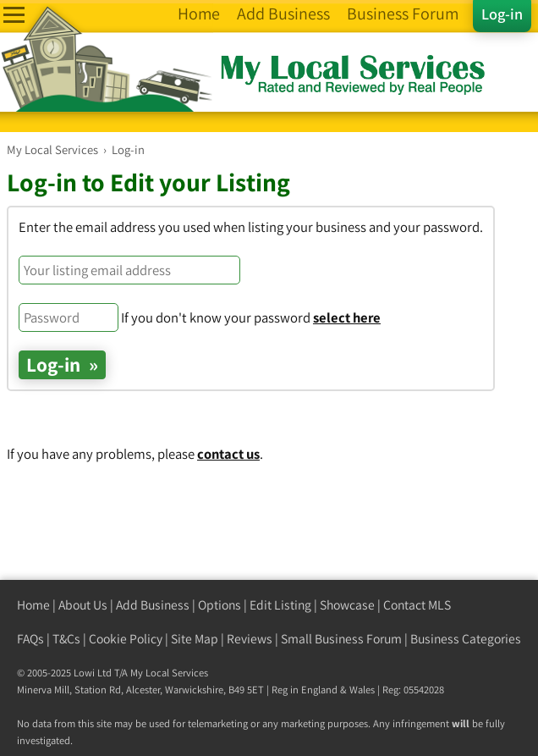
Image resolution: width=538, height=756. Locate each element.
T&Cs (66, 639)
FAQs (30, 639)
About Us (83, 605)
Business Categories (466, 639)
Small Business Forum (341, 639)
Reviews (250, 639)
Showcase (347, 605)
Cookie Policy (126, 639)
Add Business (153, 605)
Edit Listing (280, 605)
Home (33, 605)
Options (220, 605)
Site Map (195, 639)
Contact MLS (417, 605)
